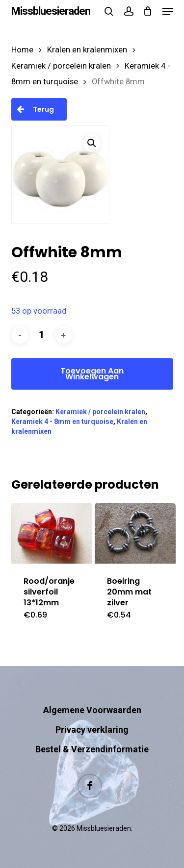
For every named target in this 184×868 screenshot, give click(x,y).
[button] (168, 11)
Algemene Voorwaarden (92, 710)
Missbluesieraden (51, 11)
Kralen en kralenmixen (87, 50)
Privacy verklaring (92, 730)
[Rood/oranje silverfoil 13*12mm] (52, 533)
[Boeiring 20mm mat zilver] (135, 533)
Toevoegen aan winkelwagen (92, 374)
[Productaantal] (42, 335)
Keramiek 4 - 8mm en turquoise (62, 422)
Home (22, 50)
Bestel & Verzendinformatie (92, 749)
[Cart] (148, 11)
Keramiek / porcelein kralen (61, 66)
